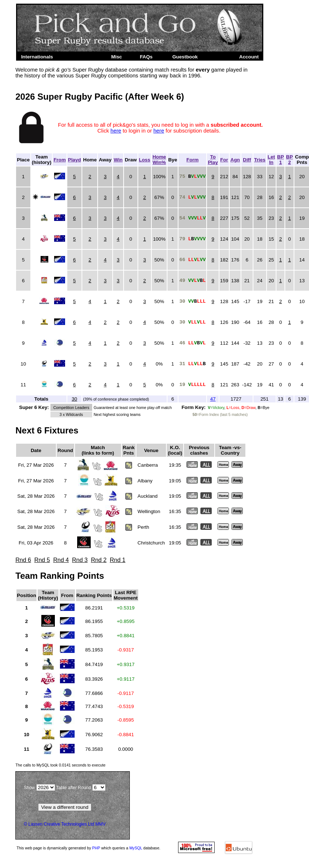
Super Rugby (81, 57)
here (116, 131)
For (224, 160)
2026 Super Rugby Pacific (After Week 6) (100, 97)
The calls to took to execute (60, 765)
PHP (96, 848)
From (59, 160)
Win (118, 160)
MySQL (136, 848)
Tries (260, 160)
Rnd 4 (61, 560)
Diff (247, 160)
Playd (75, 160)
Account (249, 57)
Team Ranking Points (60, 576)
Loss (145, 160)
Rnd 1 (118, 560)
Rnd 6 (23, 560)
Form (193, 160)
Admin (221, 57)
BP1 (281, 160)
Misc (117, 57)
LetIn (271, 160)
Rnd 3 (80, 560)
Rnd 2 (99, 560)
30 (74, 399)
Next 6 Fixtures (47, 430)
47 (213, 399)
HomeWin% (159, 160)
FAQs (146, 57)
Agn (235, 160)
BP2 (289, 160)
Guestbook (185, 57)
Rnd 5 (42, 560)
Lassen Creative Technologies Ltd (61, 824)
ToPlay (213, 160)
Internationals (37, 57)
